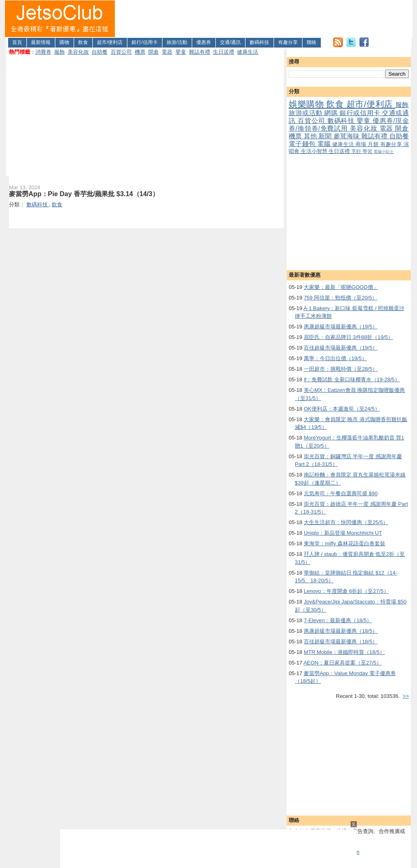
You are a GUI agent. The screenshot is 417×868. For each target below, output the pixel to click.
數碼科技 (259, 42)
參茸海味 (348, 136)
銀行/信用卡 (144, 42)
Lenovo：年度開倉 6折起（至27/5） (346, 591)
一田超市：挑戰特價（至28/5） (341, 369)
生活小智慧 (315, 151)
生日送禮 (224, 52)
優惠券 (204, 42)
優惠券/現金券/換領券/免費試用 (349, 125)
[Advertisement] (264, 19)
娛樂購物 (307, 104)
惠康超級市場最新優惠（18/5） (341, 631)
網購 (332, 113)
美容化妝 (78, 52)
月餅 (374, 144)
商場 (362, 144)
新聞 (326, 136)
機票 (140, 52)
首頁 (17, 42)
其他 (311, 136)
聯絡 (312, 42)
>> (406, 696)
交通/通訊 (230, 42)
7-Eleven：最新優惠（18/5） (338, 620)
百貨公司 (121, 52)
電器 (167, 52)
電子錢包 (303, 144)
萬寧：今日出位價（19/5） (335, 358)
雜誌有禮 (200, 52)
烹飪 (357, 151)
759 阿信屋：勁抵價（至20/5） (341, 298)
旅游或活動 (306, 113)
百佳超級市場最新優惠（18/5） (341, 642)
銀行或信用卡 (361, 113)
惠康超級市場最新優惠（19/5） (341, 327)
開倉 (154, 52)
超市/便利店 (110, 42)
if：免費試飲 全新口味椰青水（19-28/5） (352, 379)
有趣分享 (288, 42)
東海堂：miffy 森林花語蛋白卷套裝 (345, 543)
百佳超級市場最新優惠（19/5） (341, 348)
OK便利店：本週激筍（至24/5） (342, 409)
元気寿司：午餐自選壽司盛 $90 (341, 493)
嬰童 (181, 52)
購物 (64, 42)
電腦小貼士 (384, 152)
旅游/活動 (177, 42)
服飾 (59, 52)
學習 (368, 151)
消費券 (43, 52)
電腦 (325, 144)
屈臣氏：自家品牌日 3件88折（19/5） (349, 337)
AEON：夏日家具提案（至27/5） (342, 663)
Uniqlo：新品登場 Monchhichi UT (343, 533)
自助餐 (100, 52)
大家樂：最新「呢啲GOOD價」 (341, 287)
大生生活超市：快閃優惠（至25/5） (346, 522)
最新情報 (41, 42)
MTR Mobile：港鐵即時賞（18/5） (344, 652)
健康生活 (248, 52)
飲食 (83, 42)
